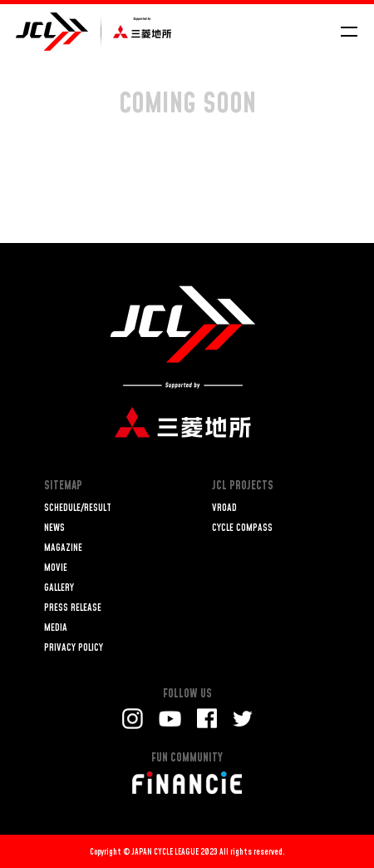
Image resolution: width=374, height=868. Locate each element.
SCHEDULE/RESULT (78, 508)
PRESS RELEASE (73, 608)
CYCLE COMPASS (242, 528)
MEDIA (56, 628)
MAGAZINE (63, 548)
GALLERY (59, 588)
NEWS (54, 528)
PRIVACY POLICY (74, 648)
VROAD (224, 508)
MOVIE (56, 568)
